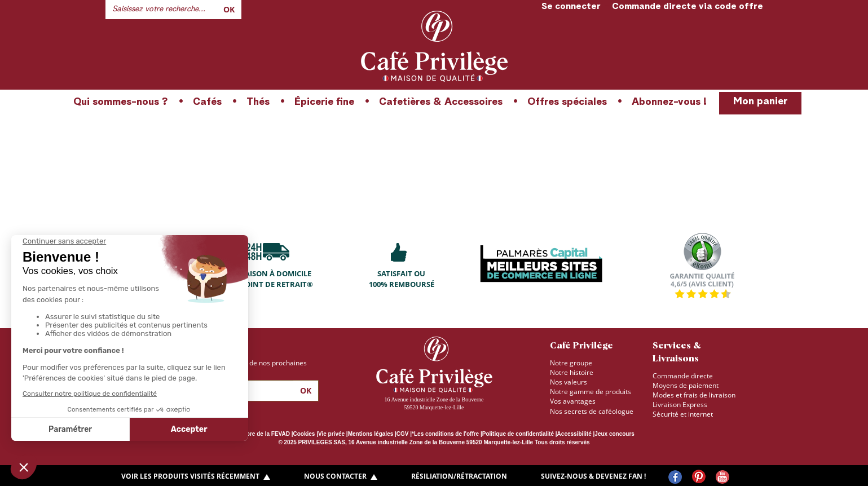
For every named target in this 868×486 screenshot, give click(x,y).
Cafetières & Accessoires (441, 102)
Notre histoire (572, 372)
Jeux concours (614, 434)
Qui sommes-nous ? (121, 102)
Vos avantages (573, 401)
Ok (229, 9)
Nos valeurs (569, 382)
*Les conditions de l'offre (445, 434)
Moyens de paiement (686, 385)
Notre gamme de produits (591, 392)
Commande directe (683, 376)
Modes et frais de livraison (694, 395)
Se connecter (571, 7)
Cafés (207, 102)
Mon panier (760, 101)
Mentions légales (371, 434)
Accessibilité (574, 434)
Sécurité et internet (683, 414)
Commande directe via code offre (688, 7)
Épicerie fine (324, 102)
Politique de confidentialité (518, 434)
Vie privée (331, 434)
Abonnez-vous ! (669, 102)
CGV (403, 434)
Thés (258, 102)
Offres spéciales (567, 102)
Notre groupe (571, 363)
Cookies (304, 434)
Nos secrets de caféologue (592, 411)
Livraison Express (680, 405)
